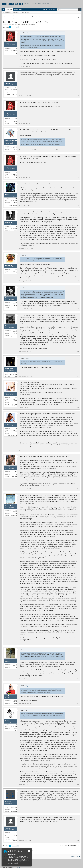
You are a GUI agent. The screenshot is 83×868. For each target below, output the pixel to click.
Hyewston (14, 476)
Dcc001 (7, 195)
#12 (78, 407)
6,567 (15, 475)
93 (16, 809)
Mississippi (14, 811)
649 (16, 514)
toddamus (8, 83)
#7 (78, 248)
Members (18, 9)
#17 (78, 703)
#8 (78, 281)
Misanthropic (9, 222)
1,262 (15, 333)
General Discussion (15, 24)
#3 (78, 123)
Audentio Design (17, 867)
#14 (78, 489)
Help (77, 857)
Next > (16, 27)
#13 (78, 450)
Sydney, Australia (12, 435)
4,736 (15, 202)
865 (16, 273)
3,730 (15, 230)
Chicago (15, 730)
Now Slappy (8, 265)
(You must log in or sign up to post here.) (70, 846)
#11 (78, 376)
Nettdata (8, 696)
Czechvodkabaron (10, 506)
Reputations (25, 12)
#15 (78, 643)
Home (73, 857)
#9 (78, 309)
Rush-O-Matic (9, 369)
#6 (78, 205)
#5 (78, 178)
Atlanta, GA (14, 515)
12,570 (15, 376)
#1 (78, 66)
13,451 (15, 149)
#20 (78, 841)
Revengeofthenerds (11, 141)
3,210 (15, 728)
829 (16, 432)
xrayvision (8, 467)
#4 (78, 150)
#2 (78, 96)
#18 (78, 785)
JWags (7, 721)
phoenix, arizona (12, 337)
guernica (8, 424)
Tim (6, 660)
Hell (16, 54)
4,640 (15, 306)
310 (16, 668)
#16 (78, 679)
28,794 (15, 704)
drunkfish (8, 802)
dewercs (7, 326)
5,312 (15, 91)
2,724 (15, 401)
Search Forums (7, 12)
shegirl (28, 24)
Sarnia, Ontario (13, 206)
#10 (78, 352)
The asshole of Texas (11, 309)
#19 (78, 811)
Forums (9, 10)
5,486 (15, 52)
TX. (6, 393)
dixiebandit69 (9, 298)
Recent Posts (17, 12)
